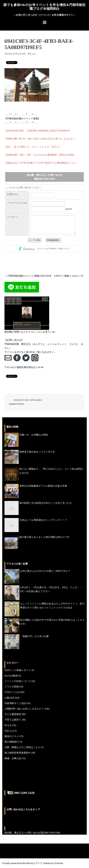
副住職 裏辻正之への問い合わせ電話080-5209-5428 (32, 833)
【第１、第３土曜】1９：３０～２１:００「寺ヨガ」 (33, 147)
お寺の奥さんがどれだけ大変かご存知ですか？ (45, 571)
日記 (7, 731)
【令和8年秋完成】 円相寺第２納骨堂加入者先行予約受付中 (37, 131)
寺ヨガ (8, 725)
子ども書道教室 (13, 714)
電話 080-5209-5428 (21, 793)
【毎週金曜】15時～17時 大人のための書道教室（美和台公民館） (40, 155)
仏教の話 (9, 698)
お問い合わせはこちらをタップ (23, 809)
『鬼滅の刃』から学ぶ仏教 (34, 636)
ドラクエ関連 (12, 687)
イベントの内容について (18, 681)
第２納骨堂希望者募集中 (18, 753)
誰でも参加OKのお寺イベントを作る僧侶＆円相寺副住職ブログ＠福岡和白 (44, 7)
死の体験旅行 (12, 742)
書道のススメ (12, 736)
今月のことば (12, 692)
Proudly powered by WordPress (18, 863)
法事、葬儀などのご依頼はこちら (22, 747)
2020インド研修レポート (18, 670)
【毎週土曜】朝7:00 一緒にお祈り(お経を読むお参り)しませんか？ (40, 139)
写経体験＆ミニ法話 (15, 703)
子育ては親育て (13, 720)
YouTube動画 (11, 676)
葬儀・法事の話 (13, 758)
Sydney (47, 863)
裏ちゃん (32, 53)
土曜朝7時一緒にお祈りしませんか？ (24, 709)
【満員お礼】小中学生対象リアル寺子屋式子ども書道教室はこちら (40, 163)
